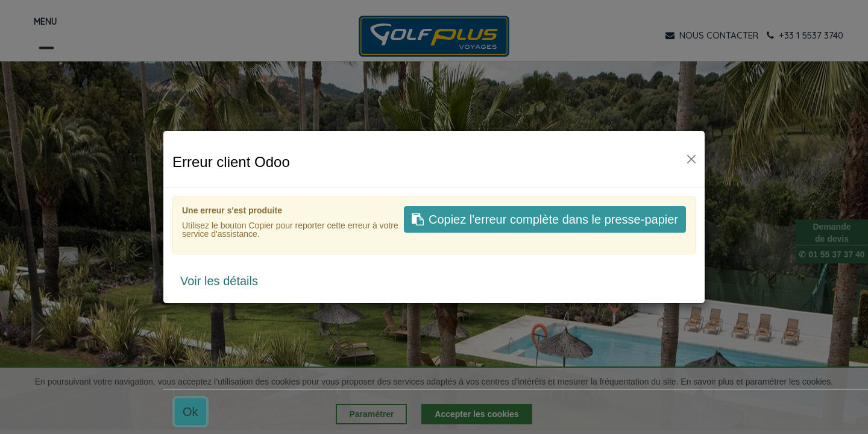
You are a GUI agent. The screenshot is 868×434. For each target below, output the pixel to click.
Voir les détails (219, 281)
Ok (190, 412)
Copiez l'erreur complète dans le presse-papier (545, 219)
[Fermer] (691, 159)
